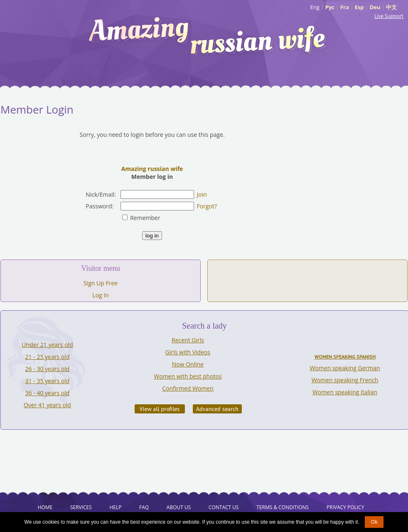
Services (81, 507)
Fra (345, 7)
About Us (179, 507)
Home (45, 507)
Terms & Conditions (283, 507)
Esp (359, 7)
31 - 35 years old (48, 381)
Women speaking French (345, 380)
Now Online (188, 364)
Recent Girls (188, 340)
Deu (375, 7)
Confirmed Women (188, 388)
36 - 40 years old (48, 393)
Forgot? (207, 206)
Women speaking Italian (345, 392)
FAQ (144, 507)
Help (115, 507)
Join (202, 194)
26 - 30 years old (48, 369)
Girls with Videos (188, 352)
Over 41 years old (47, 405)
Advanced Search (217, 409)
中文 (391, 7)
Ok (374, 522)
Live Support (389, 16)
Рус (330, 7)
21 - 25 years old (48, 357)
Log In (100, 295)
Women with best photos (188, 376)
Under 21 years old (47, 345)
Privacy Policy (345, 507)
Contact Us (224, 507)
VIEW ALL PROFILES (160, 409)
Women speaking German (345, 368)
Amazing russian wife (152, 169)
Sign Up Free (101, 283)
